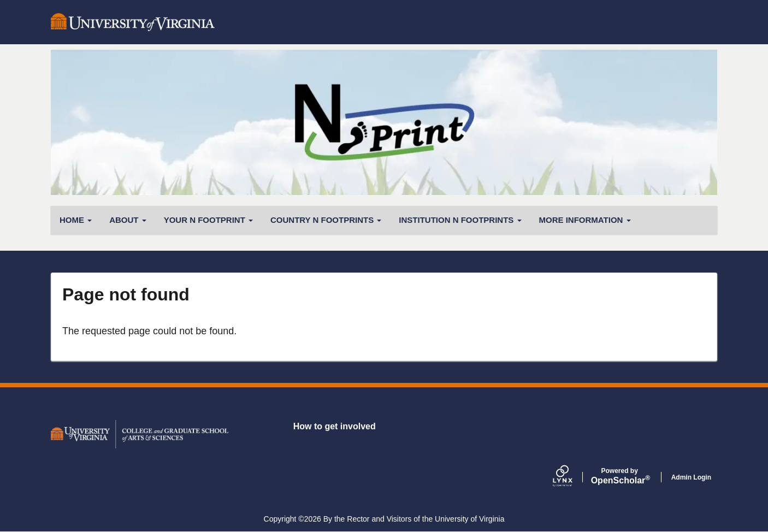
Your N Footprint (208, 220)
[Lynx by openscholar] (572, 477)
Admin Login (691, 477)
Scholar (620, 476)
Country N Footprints (326, 220)
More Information (585, 220)
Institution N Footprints (460, 220)
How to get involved (335, 426)
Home (76, 220)
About (128, 220)
